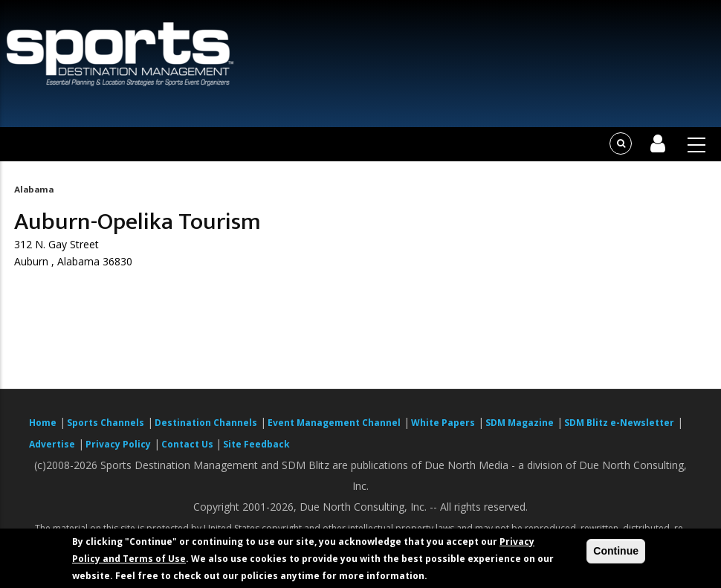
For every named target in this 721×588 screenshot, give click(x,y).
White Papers (443, 423)
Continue (616, 551)
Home (43, 423)
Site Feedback (256, 444)
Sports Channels (106, 423)
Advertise (52, 444)
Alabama (34, 190)
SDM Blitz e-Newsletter (619, 423)
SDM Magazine (520, 423)
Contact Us (188, 444)
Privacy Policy (118, 444)
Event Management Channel (334, 423)
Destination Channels (206, 423)
